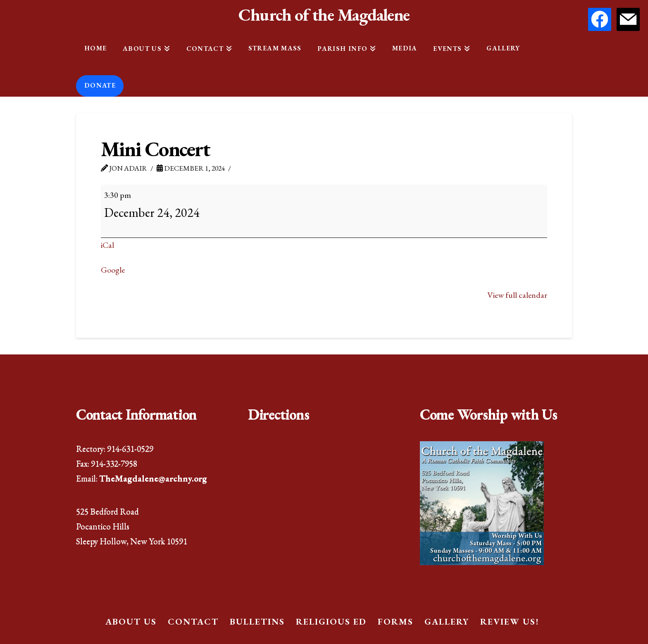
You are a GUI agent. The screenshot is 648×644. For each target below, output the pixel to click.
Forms (395, 621)
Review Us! (510, 621)
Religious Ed (331, 621)
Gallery (447, 621)
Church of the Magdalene (324, 15)
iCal (107, 245)
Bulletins (257, 621)
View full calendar (517, 295)
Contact (193, 621)
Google (113, 270)
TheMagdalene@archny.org (153, 478)
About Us (131, 621)
